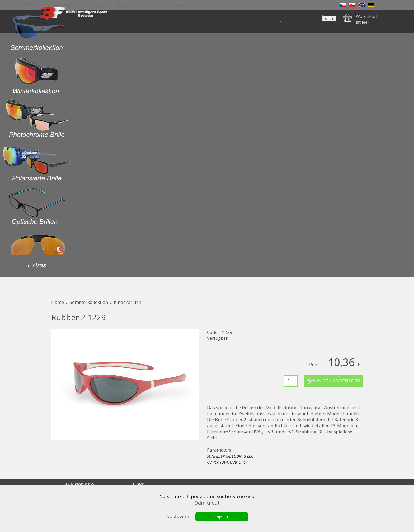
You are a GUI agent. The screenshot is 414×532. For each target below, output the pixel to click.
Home (58, 302)
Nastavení (177, 516)
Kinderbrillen (128, 302)
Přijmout (222, 517)
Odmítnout (207, 503)
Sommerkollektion (89, 302)
